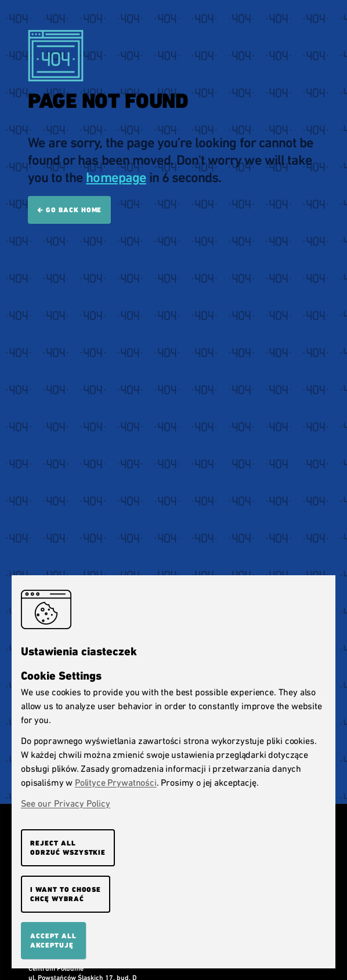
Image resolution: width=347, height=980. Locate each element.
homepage (116, 177)
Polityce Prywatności (116, 783)
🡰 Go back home (69, 210)
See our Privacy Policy (66, 803)
